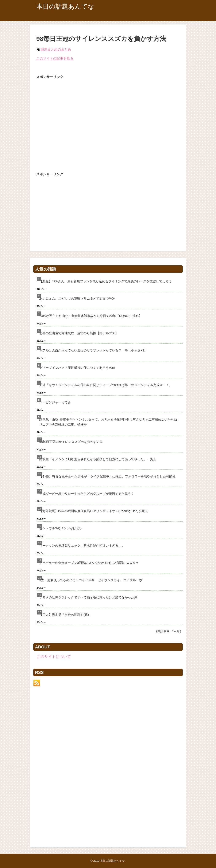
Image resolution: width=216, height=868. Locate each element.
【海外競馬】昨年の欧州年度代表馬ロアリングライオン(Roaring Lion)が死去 (94, 511)
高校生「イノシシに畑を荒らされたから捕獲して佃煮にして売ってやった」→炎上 (98, 459)
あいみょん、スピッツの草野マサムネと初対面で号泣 (77, 299)
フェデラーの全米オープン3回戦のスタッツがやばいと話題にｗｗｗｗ (89, 563)
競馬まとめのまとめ (56, 49)
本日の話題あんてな (65, 6)
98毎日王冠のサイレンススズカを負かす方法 (71, 442)
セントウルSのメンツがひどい (61, 528)
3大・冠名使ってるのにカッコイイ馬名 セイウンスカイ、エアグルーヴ (91, 580)
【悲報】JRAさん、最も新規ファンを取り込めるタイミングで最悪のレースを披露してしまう (105, 281)
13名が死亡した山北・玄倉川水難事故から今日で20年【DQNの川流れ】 (91, 316)
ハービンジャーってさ (55, 402)
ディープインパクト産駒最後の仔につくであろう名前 (77, 368)
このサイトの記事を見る (55, 58)
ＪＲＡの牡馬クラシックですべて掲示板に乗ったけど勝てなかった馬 (88, 597)
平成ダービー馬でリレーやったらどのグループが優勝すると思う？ (87, 494)
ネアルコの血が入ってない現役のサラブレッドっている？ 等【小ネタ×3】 (93, 350)
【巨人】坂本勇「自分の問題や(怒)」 (66, 615)
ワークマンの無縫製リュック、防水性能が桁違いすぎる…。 (82, 545)
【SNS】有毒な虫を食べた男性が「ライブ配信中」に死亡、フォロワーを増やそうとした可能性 (107, 476)
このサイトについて (54, 657)
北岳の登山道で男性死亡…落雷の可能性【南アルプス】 (79, 333)
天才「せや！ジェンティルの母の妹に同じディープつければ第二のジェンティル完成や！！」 (106, 385)
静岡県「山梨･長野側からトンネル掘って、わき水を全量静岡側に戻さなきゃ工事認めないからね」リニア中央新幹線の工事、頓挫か (110, 422)
